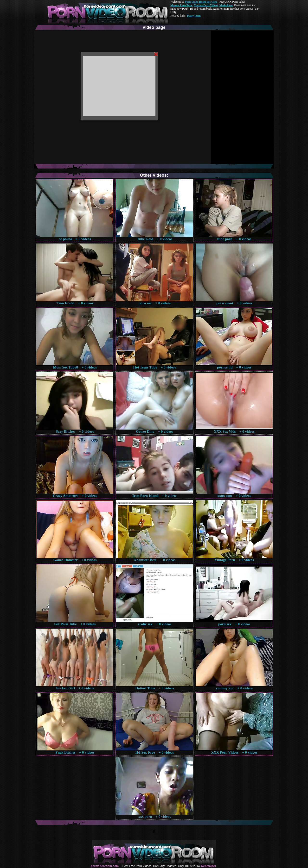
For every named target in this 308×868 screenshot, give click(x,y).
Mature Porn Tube (181, 5)
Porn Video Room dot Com (201, 2)
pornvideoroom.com (105, 866)
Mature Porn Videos (206, 5)
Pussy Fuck (194, 16)
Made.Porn (226, 5)
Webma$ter (208, 866)
